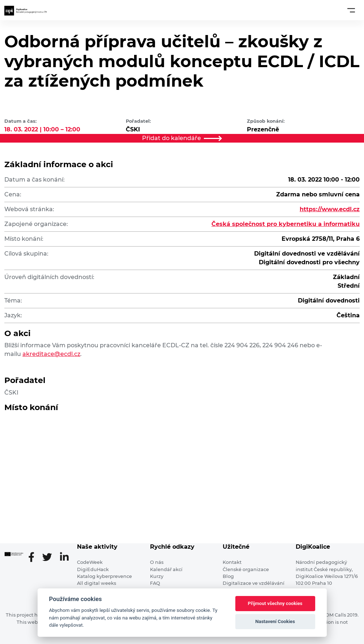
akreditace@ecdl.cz (51, 354)
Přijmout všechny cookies (275, 603)
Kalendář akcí (166, 569)
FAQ (155, 583)
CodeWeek (90, 562)
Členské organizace (246, 569)
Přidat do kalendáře (182, 138)
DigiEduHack (93, 569)
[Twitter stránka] (50, 558)
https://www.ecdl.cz (330, 209)
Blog (228, 576)
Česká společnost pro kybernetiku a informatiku (286, 224)
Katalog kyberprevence (104, 576)
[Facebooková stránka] (34, 558)
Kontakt (232, 562)
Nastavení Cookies (275, 621)
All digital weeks (97, 583)
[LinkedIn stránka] (64, 558)
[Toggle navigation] (351, 10)
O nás (157, 562)
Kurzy (157, 576)
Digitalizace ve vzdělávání (254, 583)
